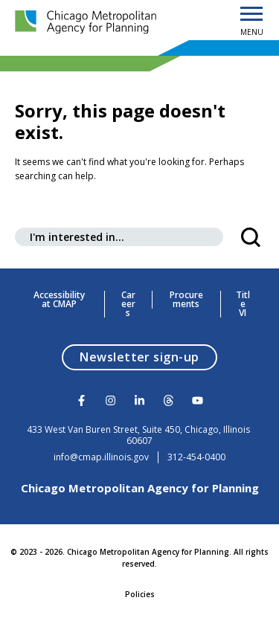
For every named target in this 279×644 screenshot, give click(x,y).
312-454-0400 (196, 457)
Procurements (186, 300)
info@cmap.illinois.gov (101, 457)
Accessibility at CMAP (59, 300)
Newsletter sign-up (148, 357)
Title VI (243, 304)
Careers (128, 304)
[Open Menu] (251, 15)
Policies (140, 594)
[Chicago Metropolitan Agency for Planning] (89, 23)
